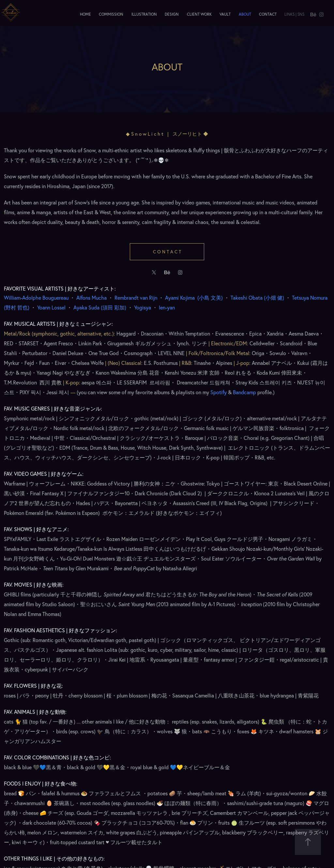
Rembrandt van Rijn (136, 298)
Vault (225, 14)
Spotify (219, 392)
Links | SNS (294, 14)
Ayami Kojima (181, 298)
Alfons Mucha (91, 298)
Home (85, 14)
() (209, 298)
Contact (268, 14)
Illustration (144, 14)
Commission (111, 14)
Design (172, 14)
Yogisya (143, 307)
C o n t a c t (167, 252)
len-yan (167, 307)
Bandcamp (244, 392)
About (245, 14)
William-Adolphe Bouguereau (36, 298)
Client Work (199, 14)
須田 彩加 (100, 307)
